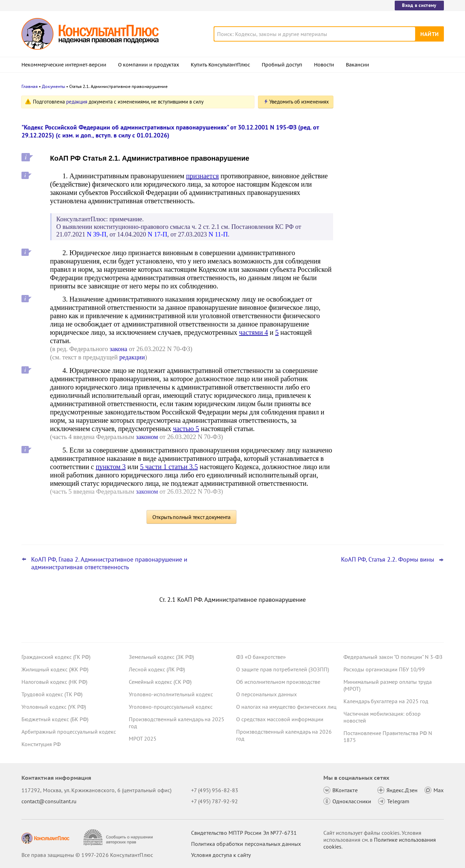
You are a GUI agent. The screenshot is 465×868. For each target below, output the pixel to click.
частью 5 (186, 429)
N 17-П (158, 234)
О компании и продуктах (149, 65)
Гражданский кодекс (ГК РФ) (56, 657)
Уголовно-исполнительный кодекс (171, 694)
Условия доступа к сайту (221, 855)
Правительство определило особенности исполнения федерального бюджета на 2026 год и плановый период (391, 139)
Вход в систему (419, 5)
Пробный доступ (282, 65)
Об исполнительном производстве (278, 682)
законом (147, 437)
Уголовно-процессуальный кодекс (171, 707)
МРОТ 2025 (143, 739)
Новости (324, 65)
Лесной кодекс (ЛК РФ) (157, 669)
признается (202, 176)
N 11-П (218, 234)
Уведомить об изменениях (299, 102)
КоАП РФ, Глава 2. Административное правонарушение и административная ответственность (109, 563)
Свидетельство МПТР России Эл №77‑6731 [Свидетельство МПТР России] (244, 833)
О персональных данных (266, 694)
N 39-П (97, 234)
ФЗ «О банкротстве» (261, 657)
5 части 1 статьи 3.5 (169, 467)
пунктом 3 (111, 467)
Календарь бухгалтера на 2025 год (386, 701)
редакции (132, 357)
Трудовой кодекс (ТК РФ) (52, 694)
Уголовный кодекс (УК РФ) (54, 707)
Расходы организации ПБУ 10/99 (384, 669)
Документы (53, 86)
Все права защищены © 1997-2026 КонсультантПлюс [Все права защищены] (87, 855)
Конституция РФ (41, 744)
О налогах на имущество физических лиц (286, 707)
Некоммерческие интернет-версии (64, 65)
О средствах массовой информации (280, 719)
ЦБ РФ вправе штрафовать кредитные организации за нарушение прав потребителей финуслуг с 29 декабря (391, 249)
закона (118, 349)
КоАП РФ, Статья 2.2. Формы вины (388, 560)
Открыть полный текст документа (191, 517)
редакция (77, 102)
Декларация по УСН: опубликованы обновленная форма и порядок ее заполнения (388, 211)
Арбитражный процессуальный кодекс (69, 732)
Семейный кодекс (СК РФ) (160, 682)
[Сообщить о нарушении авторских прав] (119, 837)
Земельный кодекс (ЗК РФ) (161, 657)
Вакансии (357, 65)
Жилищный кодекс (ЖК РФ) (55, 669)
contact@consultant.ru (49, 801)
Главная (30, 86)
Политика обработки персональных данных (246, 844)
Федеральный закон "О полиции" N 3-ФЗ (393, 657)
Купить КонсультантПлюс (220, 65)
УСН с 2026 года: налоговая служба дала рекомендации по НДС (388, 177)
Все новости (361, 271)
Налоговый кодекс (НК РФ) (54, 682)
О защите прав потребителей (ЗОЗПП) (283, 669)
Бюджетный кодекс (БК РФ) (55, 719)
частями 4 (253, 332)
